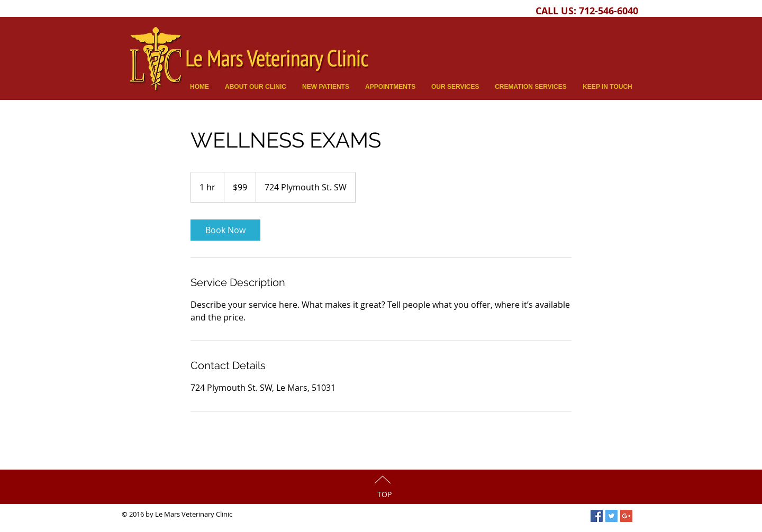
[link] (225, 230)
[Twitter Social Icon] (611, 516)
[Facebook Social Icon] (597, 516)
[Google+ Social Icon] (626, 516)
